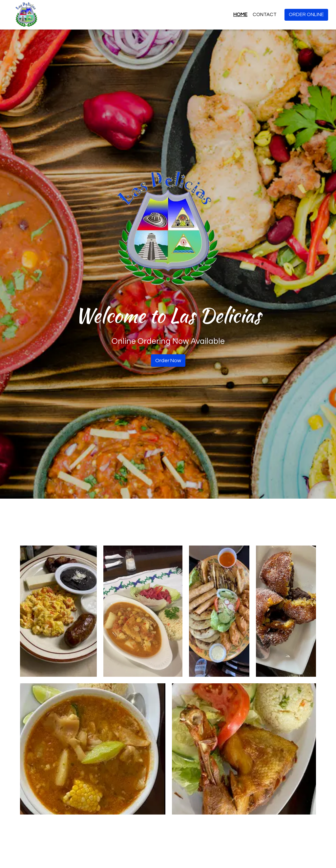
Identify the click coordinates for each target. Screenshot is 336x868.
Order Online (306, 15)
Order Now (168, 361)
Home (240, 15)
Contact (265, 15)
